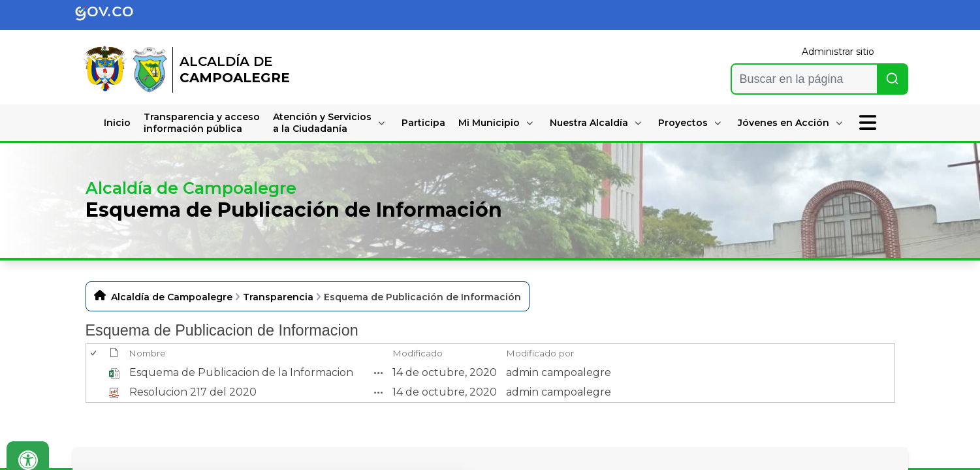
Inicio (117, 123)
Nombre (147, 353)
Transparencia (278, 297)
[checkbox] (94, 353)
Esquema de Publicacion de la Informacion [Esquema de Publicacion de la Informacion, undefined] (241, 372)
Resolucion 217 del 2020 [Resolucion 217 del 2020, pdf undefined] (193, 392)
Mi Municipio (489, 123)
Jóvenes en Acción (783, 123)
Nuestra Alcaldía (589, 123)
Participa (423, 123)
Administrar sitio (838, 52)
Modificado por (540, 353)
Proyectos (683, 123)
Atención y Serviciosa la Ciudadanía (322, 123)
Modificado (418, 353)
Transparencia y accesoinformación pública (202, 123)
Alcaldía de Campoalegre (172, 297)
